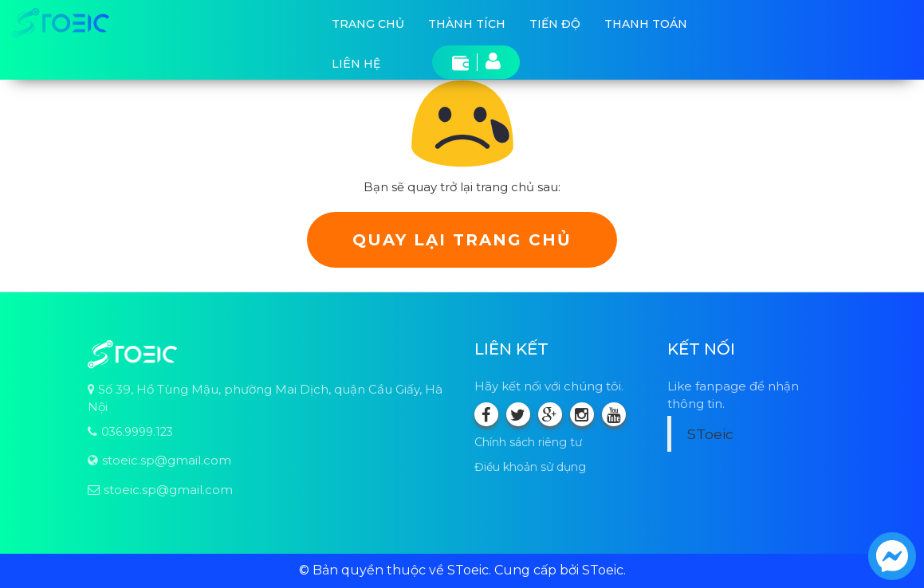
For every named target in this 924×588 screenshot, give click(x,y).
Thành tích (467, 24)
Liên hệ (356, 64)
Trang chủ (368, 24)
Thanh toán (646, 24)
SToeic (710, 434)
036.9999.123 (137, 432)
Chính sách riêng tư (528, 442)
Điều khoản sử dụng (530, 467)
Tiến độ (555, 24)
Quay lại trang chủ (462, 240)
